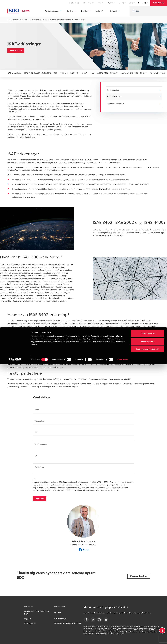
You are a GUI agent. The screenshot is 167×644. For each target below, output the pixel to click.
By (36, 456)
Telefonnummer (41, 444)
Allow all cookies (148, 613)
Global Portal (134, 3)
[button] (159, 3)
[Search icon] (134, 11)
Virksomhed (39, 421)
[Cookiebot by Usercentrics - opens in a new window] (15, 639)
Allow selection (148, 621)
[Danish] (144, 3)
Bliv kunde (114, 11)
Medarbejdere (89, 3)
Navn (37, 410)
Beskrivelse (39, 467)
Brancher (84, 11)
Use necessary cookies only (148, 629)
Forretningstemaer (52, 11)
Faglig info (99, 11)
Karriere (122, 3)
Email (37, 433)
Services (70, 11)
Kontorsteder (74, 3)
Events (101, 3)
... (126, 11)
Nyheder (111, 3)
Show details (123, 639)
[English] (147, 3)
